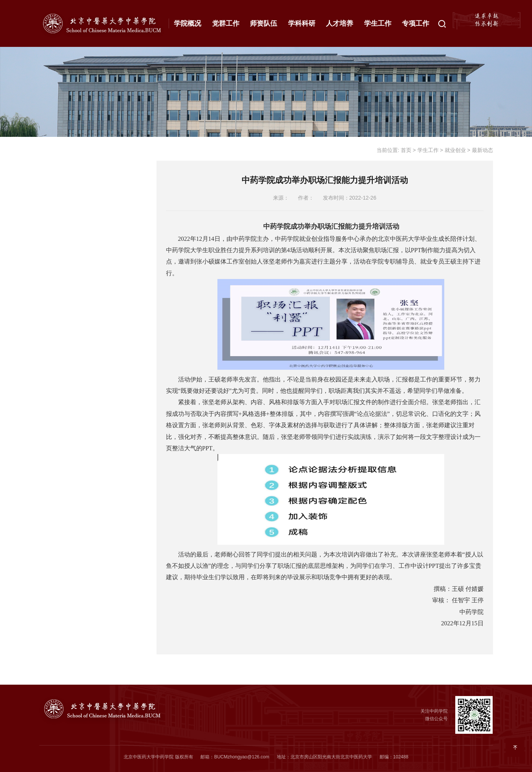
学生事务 (62, 307)
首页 (406, 150)
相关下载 (62, 357)
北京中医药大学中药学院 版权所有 (158, 757)
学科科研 (302, 23)
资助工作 (62, 198)
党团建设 (62, 149)
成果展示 (62, 332)
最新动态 (89, 286)
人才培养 (340, 23)
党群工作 (226, 23)
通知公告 (89, 268)
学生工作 (378, 23)
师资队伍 (264, 23)
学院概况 (188, 23)
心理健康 (62, 223)
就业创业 (62, 248)
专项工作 (416, 23)
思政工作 (62, 174)
